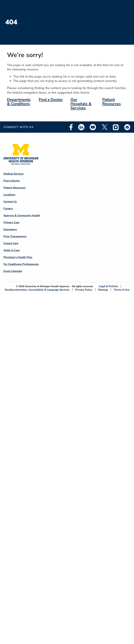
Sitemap (103, 290)
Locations (9, 195)
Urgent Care (11, 243)
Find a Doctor (51, 100)
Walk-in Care (12, 250)
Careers (8, 209)
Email (127, 127)
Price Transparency (15, 236)
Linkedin (81, 127)
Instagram (116, 127)
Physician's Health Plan (18, 257)
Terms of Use (122, 290)
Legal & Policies (108, 286)
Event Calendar (13, 271)
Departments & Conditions (19, 102)
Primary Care (11, 222)
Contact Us (10, 202)
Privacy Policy (84, 290)
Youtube (93, 127)
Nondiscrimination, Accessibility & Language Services (37, 290)
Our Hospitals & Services (81, 104)
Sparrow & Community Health (22, 215)
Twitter (104, 127)
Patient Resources (111, 102)
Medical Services (14, 174)
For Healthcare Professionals (21, 264)
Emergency (10, 229)
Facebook (71, 127)
